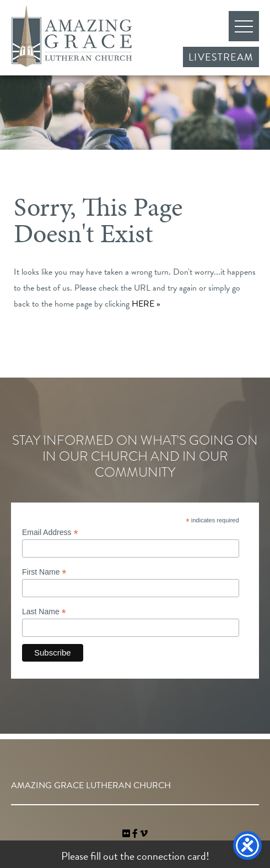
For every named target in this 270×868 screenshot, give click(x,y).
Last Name (44, 612)
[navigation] (144, 834)
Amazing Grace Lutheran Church (72, 36)
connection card (171, 856)
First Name (44, 572)
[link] (127, 834)
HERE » (146, 304)
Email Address (50, 533)
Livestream (221, 57)
